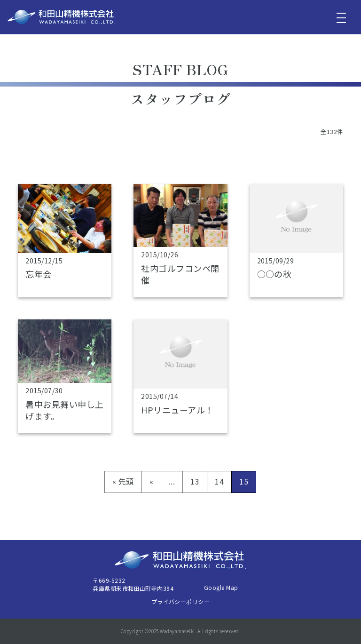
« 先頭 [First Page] (123, 481)
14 (219, 481)
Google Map (221, 587)
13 (195, 481)
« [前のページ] (151, 481)
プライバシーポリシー (181, 601)
